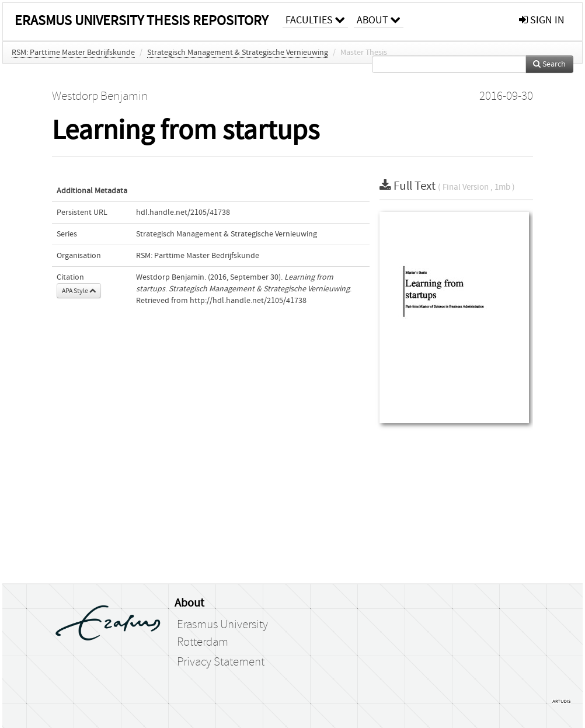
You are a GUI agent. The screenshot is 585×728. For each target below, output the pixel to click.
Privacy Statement (221, 662)
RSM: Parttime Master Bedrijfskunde (73, 53)
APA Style (79, 291)
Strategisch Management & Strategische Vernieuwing (238, 53)
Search (549, 64)
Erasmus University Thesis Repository (141, 21)
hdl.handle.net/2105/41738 (183, 213)
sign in (542, 20)
